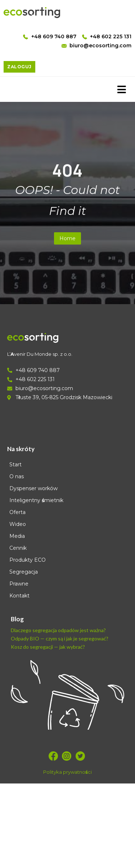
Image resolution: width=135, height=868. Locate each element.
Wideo (18, 524)
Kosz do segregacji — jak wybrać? (48, 647)
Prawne (19, 584)
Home (67, 238)
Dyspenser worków (33, 488)
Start (15, 465)
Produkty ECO (28, 560)
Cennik (18, 548)
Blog (17, 619)
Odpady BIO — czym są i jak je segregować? (60, 638)
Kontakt (19, 596)
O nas (17, 476)
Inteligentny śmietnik (36, 500)
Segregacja (24, 572)
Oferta (17, 512)
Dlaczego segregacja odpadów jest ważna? (58, 630)
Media (17, 536)
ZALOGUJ (19, 67)
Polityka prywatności (67, 772)
